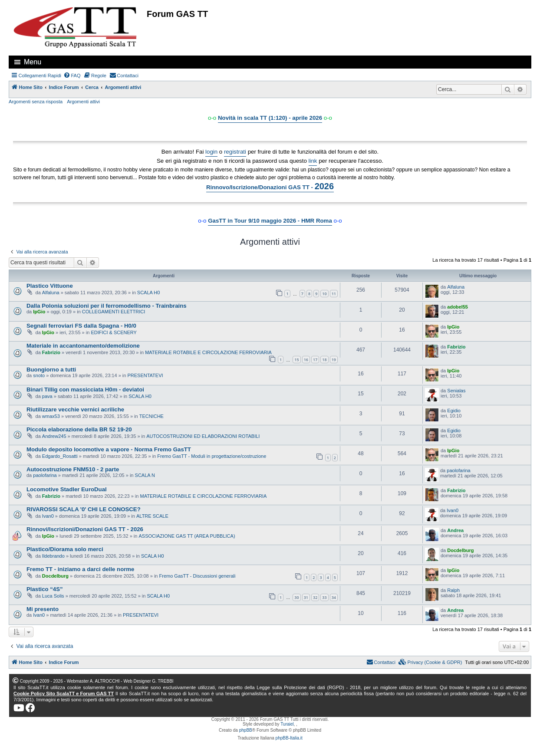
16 (306, 360)
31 (306, 597)
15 (296, 360)
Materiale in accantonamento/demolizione (83, 346)
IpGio (39, 312)
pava (47, 396)
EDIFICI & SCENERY (114, 332)
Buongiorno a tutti (51, 370)
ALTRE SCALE (152, 516)
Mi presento (43, 609)
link (313, 161)
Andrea (455, 530)
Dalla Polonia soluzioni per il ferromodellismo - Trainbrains (107, 306)
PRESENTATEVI (145, 375)
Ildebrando (53, 556)
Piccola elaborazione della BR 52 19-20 (79, 429)
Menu (33, 62)
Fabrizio (51, 352)
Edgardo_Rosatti (60, 456)
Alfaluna (51, 293)
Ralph (453, 590)
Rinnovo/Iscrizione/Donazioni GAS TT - (270, 186)
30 (296, 597)
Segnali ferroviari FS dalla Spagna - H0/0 (81, 326)
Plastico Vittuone (50, 286)
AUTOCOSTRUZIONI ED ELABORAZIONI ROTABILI (203, 436)
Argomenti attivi (83, 102)
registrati (235, 152)
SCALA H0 (149, 293)
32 (315, 597)
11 (334, 294)
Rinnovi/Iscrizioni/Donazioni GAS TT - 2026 (85, 529)
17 (315, 360)
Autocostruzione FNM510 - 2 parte (73, 469)
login (211, 152)
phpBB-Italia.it (289, 738)
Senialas (456, 391)
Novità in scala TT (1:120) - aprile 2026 (270, 118)
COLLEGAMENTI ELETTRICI (114, 312)
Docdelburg (460, 550)
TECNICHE (151, 416)
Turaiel (287, 724)
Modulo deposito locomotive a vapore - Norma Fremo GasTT (109, 449)
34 (334, 597)
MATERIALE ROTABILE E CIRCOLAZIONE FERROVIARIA (208, 352)
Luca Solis (53, 596)
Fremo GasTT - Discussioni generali (198, 576)
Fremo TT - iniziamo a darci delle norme (80, 569)
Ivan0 (48, 516)
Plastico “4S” (45, 589)
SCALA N (145, 475)
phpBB (246, 730)
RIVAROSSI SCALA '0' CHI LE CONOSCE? (84, 509)
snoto (39, 375)
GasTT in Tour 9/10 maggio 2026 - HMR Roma (270, 221)
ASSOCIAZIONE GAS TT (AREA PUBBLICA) (187, 536)
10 (324, 294)
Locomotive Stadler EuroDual (67, 489)
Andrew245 (54, 436)
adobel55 (458, 307)
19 (334, 360)
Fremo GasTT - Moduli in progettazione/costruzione (212, 456)
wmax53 (51, 416)
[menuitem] (72, 76)
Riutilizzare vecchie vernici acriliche (75, 409)
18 (324, 360)
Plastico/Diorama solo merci (65, 549)
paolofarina (45, 475)
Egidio (454, 411)
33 (324, 597)
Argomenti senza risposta (36, 102)
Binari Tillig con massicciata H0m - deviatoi (85, 390)
